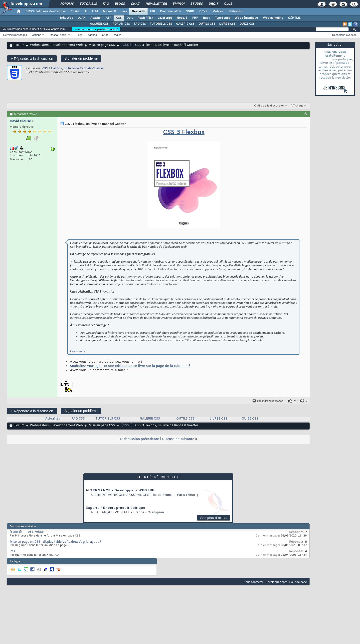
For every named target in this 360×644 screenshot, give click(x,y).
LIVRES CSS (227, 24)
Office (203, 11)
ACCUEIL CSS (99, 24)
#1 (306, 114)
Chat (135, 4)
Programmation (171, 11)
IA (85, 11)
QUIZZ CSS (247, 24)
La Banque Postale (112, 512)
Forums (67, 4)
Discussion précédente (141, 439)
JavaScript (165, 18)
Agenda (92, 35)
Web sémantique (246, 18)
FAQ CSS (140, 24)
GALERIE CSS (185, 24)
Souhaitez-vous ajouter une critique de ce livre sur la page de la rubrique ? (130, 366)
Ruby (206, 18)
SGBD (190, 11)
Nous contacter (253, 582)
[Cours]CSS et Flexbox (27, 532)
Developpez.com (276, 582)
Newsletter (156, 4)
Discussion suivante (178, 439)
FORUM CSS (121, 24)
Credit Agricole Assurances (122, 495)
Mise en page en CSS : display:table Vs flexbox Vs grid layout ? (56, 542)
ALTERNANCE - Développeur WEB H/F (120, 490)
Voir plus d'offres (214, 518)
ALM (95, 11)
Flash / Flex (145, 18)
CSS (119, 18)
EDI (153, 11)
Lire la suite (78, 351)
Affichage (297, 106)
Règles (117, 35)
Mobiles (218, 11)
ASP (108, 18)
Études (196, 4)
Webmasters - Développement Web (56, 45)
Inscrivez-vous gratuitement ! (96, 29)
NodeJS (182, 18)
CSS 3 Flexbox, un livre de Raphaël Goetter (73, 68)
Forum (19, 45)
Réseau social (59, 35)
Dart (130, 18)
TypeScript (222, 18)
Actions (37, 35)
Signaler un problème (81, 58)
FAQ (106, 4)
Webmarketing (273, 18)
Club (228, 4)
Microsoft (109, 11)
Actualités (53, 419)
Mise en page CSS (102, 45)
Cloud (75, 11)
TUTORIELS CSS (161, 24)
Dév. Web (138, 11)
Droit (213, 4)
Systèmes (235, 11)
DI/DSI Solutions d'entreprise (46, 11)
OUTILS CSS (207, 24)
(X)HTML (294, 18)
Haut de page (298, 582)
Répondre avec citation (268, 401)
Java (124, 11)
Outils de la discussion (269, 106)
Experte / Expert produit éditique (115, 508)
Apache (95, 18)
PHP (195, 18)
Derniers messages (15, 35)
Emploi (178, 4)
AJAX (82, 18)
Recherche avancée (344, 35)
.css (12, 551)
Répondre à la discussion (32, 58)
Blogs (120, 4)
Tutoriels (88, 4)
